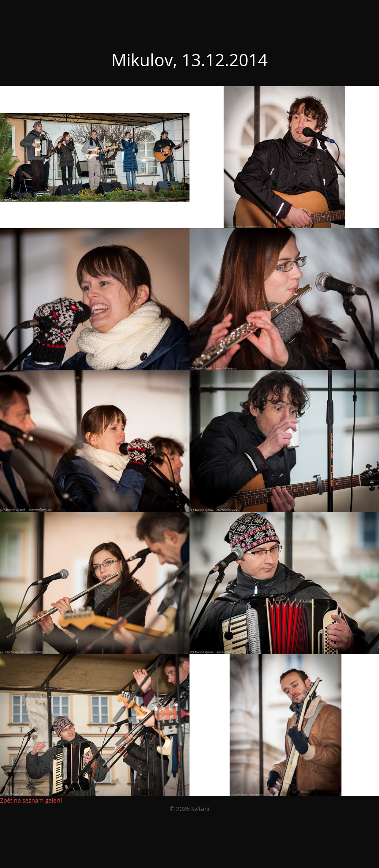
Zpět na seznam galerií (31, 800)
